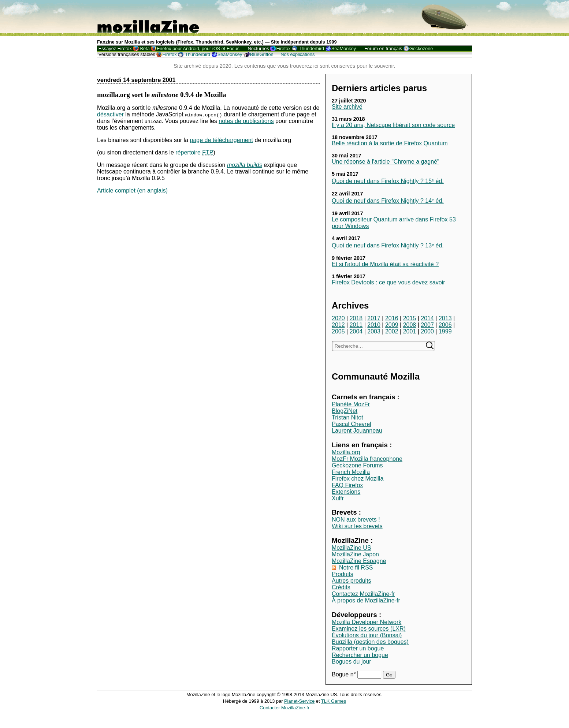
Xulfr (338, 498)
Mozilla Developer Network (367, 622)
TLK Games (334, 701)
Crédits (341, 587)
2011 (356, 325)
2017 (374, 318)
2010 (374, 325)
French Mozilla (351, 472)
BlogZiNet (345, 411)
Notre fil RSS (356, 568)
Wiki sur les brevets (357, 526)
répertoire (194, 153)
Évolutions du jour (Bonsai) (367, 635)
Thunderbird (311, 48)
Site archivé (347, 107)
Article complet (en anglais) (132, 191)
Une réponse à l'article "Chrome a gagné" (386, 162)
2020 (338, 318)
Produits (343, 574)
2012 (338, 325)
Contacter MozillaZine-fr (284, 708)
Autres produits (352, 581)
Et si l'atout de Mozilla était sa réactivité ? (385, 264)
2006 (445, 325)
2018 (356, 318)
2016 (392, 318)
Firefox (283, 48)
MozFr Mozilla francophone (367, 459)
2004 (356, 331)
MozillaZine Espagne (359, 561)
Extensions (346, 492)
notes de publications (246, 121)
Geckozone (421, 48)
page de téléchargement (221, 140)
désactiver (110, 114)
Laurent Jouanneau (357, 431)
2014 (427, 318)
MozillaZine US (352, 548)
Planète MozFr (351, 404)
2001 (410, 331)
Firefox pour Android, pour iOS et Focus (198, 48)
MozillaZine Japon (355, 554)
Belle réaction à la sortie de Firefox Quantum (390, 143)
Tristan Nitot (347, 417)
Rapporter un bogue (358, 648)
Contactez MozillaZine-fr (363, 594)
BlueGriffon (262, 54)
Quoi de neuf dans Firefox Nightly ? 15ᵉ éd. (388, 181)
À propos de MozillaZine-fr (366, 600)
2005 (338, 331)
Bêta (145, 48)
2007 (427, 325)
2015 (410, 318)
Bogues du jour (352, 662)
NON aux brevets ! (356, 520)
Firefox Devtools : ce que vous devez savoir (388, 282)
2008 (410, 325)
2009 (392, 325)
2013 (445, 318)
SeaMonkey (344, 48)
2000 (427, 331)
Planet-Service (299, 701)
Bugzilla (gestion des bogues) (370, 642)
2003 (374, 331)
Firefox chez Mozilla (358, 479)
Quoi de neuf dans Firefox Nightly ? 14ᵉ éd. (388, 201)
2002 (392, 331)
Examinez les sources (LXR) (369, 629)
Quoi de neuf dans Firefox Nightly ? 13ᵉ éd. (388, 245)
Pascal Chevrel (352, 424)
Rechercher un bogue (360, 655)
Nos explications (297, 54)
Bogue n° (345, 674)
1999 (445, 331)
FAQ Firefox (347, 485)
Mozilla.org (346, 452)
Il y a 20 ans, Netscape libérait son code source (393, 125)
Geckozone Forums (357, 465)
